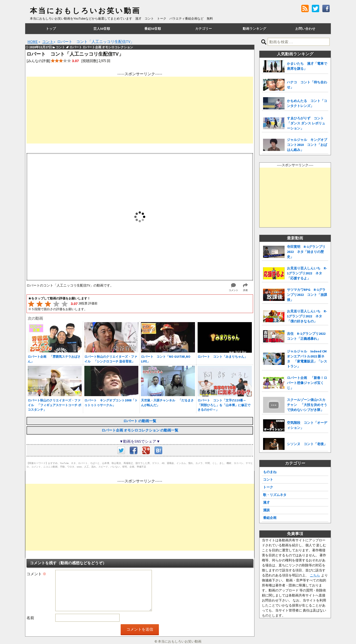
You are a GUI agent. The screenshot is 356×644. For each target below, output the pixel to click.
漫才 (266, 502)
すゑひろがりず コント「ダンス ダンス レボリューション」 (306, 123)
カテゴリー (204, 29)
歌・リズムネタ (275, 495)
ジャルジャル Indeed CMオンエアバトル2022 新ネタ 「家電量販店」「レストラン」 (307, 359)
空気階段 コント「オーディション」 (307, 425)
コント (268, 479)
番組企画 (270, 518)
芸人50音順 (102, 29)
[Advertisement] (140, 110)
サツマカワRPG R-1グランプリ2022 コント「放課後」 (307, 295)
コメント (36, 574)
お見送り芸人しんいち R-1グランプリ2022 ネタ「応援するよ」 (307, 273)
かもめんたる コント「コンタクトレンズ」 (307, 103)
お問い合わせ (305, 29)
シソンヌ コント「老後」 (307, 444)
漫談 (266, 510)
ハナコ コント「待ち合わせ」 (307, 85)
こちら (315, 575)
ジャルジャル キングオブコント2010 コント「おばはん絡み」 (307, 145)
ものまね (270, 472)
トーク (268, 487)
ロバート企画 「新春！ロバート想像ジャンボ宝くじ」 (307, 383)
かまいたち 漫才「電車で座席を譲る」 (307, 66)
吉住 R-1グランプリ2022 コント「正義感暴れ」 (308, 336)
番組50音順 (153, 29)
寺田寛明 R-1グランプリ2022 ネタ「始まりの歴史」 (306, 252)
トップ (51, 29)
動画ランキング (254, 29)
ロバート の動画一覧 (140, 421)
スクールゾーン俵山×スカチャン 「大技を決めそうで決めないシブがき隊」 (307, 405)
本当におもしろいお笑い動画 (85, 11)
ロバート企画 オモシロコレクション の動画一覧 (140, 430)
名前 (30, 618)
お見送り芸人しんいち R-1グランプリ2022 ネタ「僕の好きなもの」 (307, 316)
